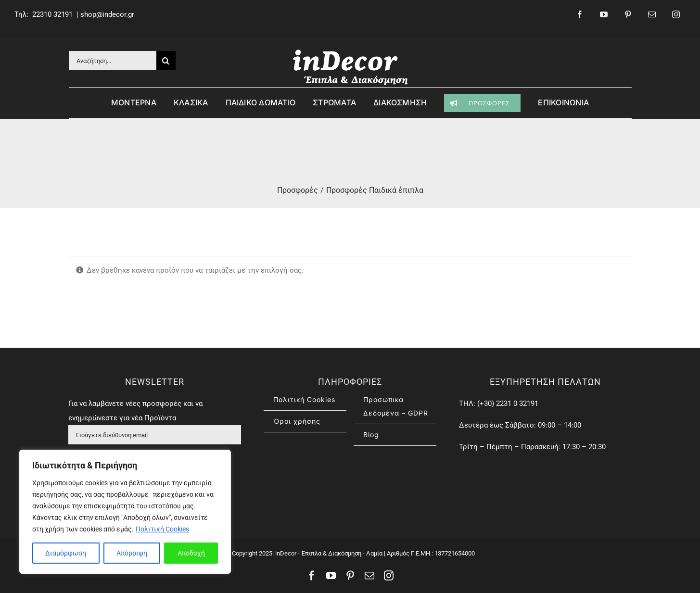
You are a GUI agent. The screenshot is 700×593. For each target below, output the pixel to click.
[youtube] (604, 14)
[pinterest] (628, 14)
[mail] (652, 14)
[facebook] (580, 14)
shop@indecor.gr (107, 14)
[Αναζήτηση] (166, 61)
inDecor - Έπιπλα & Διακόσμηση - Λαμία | (330, 553)
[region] (125, 512)
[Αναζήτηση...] (113, 61)
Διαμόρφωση (66, 553)
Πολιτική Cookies (162, 529)
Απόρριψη (132, 553)
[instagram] (676, 14)
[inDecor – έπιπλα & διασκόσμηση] (350, 51)
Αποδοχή (191, 553)
